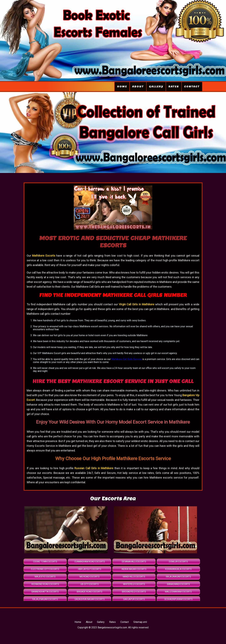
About (138, 87)
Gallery (156, 87)
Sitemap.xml (140, 622)
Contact (192, 87)
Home (122, 87)
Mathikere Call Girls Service (127, 359)
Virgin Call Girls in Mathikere (137, 304)
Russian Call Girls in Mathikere (94, 468)
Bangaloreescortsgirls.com (112, 627)
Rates (174, 87)
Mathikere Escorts (44, 256)
